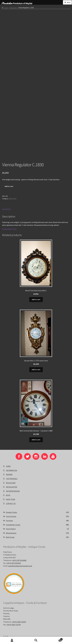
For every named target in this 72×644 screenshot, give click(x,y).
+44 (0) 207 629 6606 (19, 560)
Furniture (9, 521)
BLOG (8, 495)
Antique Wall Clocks (9, 229)
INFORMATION (11, 470)
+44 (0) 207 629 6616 (13, 563)
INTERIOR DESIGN (13, 491)
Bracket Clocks (11, 512)
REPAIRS (9, 474)
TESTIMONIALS (12, 479)
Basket (55, 639)
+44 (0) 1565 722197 (19, 622)
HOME (8, 466)
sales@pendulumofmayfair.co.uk (20, 566)
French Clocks (11, 516)
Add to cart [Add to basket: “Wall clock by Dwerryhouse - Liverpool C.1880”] (36, 440)
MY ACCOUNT (11, 483)
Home (6, 8)
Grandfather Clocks (13, 525)
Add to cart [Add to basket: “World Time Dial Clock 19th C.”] (36, 299)
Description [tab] (6, 209)
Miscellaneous (11, 533)
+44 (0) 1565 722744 (13, 625)
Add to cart (9, 186)
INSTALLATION (12, 487)
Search (36, 640)
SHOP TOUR (10, 499)
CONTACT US (11, 503)
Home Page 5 (11, 529)
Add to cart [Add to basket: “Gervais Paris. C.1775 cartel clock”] (36, 370)
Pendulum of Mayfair (23, 3)
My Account (12, 640)
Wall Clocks (13, 8)
